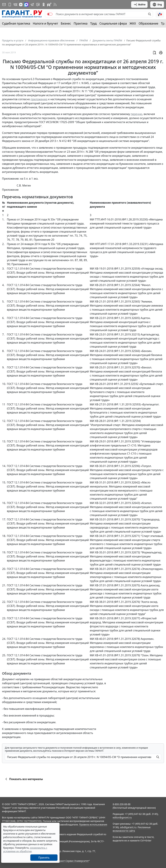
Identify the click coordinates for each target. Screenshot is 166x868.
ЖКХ (133, 23)
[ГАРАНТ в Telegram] (32, 5)
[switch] (50, 14)
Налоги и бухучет (46, 23)
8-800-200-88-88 (122, 804)
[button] (160, 14)
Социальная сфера (113, 23)
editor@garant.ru (122, 817)
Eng (157, 5)
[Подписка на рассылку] (4, 5)
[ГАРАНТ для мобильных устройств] (10, 5)
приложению (39, 99)
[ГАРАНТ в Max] (26, 5)
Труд (93, 23)
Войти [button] (139, 5)
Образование (148, 23)
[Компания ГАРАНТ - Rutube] (49, 5)
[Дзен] (21, 5)
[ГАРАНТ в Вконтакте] (15, 5)
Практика (80, 23)
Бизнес (66, 23)
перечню (136, 114)
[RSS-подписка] (55, 5)
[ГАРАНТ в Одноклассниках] (44, 5)
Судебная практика (16, 23)
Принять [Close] (44, 858)
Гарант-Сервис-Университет (73, 861)
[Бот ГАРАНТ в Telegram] (38, 5)
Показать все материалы (24, 779)
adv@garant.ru (128, 827)
